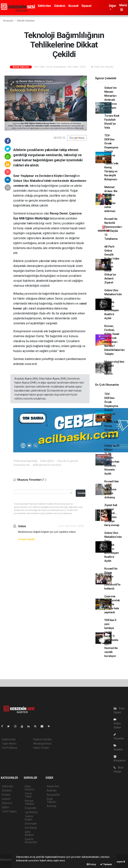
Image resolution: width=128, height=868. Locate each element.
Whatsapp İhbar (42, 744)
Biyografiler (53, 795)
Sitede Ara (53, 786)
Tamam (106, 864)
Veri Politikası (10, 748)
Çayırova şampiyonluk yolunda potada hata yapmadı (112, 604)
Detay (91, 864)
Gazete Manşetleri (31, 841)
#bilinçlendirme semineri (47, 465)
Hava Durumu (30, 788)
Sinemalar (31, 824)
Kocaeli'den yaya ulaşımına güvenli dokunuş (112, 489)
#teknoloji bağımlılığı (25, 461)
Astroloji (52, 806)
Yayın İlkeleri (9, 744)
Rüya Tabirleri (51, 800)
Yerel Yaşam (9, 811)
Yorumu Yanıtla (26, 539)
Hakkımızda (9, 739)
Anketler (52, 790)
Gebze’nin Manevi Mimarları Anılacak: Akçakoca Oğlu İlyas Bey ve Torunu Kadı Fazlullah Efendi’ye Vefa (112, 108)
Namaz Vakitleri (29, 802)
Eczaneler (31, 808)
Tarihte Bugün (29, 818)
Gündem (60, 6)
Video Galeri (117, 724)
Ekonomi (7, 803)
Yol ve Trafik (28, 795)
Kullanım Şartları (43, 739)
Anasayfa (8, 21)
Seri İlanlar (31, 828)
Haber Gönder (41, 748)
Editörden (44, 6)
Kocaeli (73, 6)
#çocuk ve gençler (68, 461)
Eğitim (6, 807)
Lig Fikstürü (31, 812)
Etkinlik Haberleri (26, 21)
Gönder (81, 493)
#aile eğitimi (47, 461)
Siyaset (86, 6)
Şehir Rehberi (29, 833)
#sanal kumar (22, 465)
